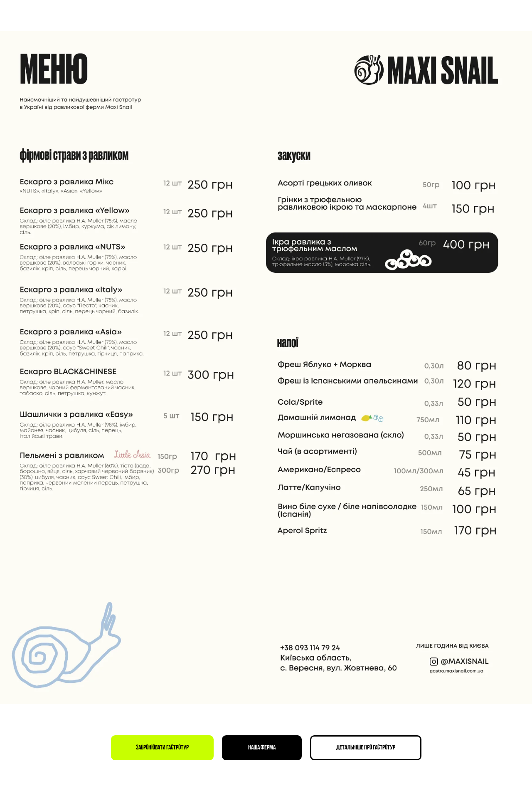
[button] (162, 748)
